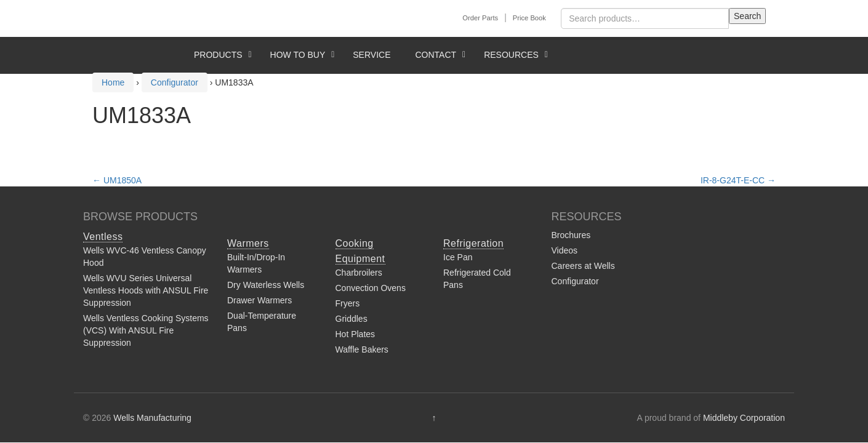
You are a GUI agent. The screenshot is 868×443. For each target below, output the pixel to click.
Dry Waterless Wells (266, 285)
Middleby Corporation (744, 418)
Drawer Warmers (259, 300)
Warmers (248, 243)
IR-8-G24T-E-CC (738, 180)
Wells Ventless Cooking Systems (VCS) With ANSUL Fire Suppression (146, 330)
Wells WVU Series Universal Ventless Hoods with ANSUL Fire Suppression (146, 290)
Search (747, 16)
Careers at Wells (583, 266)
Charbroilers (359, 273)
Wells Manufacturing (152, 418)
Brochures (571, 235)
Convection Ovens (371, 288)
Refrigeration (473, 243)
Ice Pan (458, 257)
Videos (565, 250)
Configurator (575, 281)
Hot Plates (356, 334)
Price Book (529, 18)
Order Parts (480, 18)
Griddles (352, 319)
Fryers (348, 303)
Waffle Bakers (362, 349)
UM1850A (117, 180)
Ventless (103, 237)
